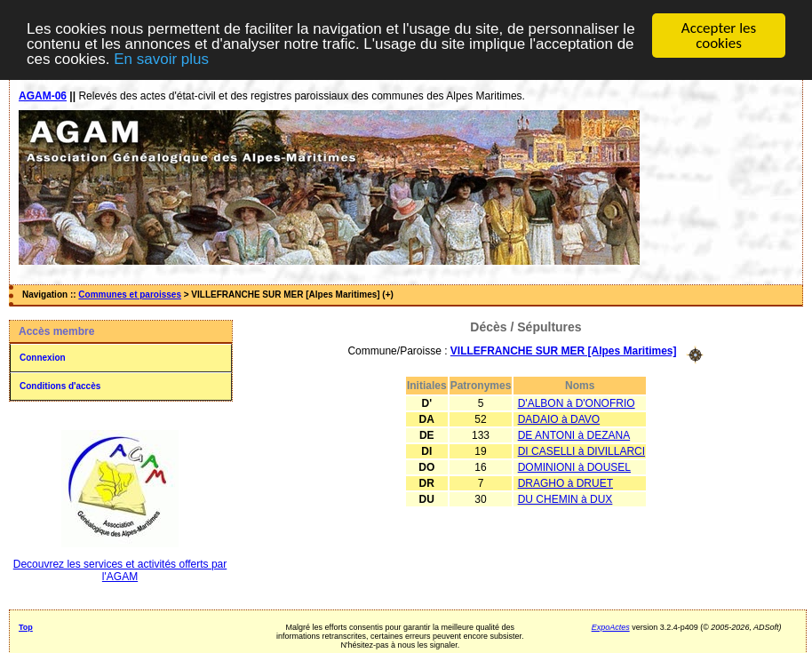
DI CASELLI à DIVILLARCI (581, 450)
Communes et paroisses (130, 295)
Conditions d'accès (60, 386)
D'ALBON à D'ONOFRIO (577, 402)
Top (26, 627)
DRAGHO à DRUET (565, 482)
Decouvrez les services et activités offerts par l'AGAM (120, 570)
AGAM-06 (43, 96)
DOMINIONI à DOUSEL (574, 466)
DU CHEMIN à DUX (565, 498)
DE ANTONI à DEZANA (574, 434)
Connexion (43, 358)
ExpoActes (611, 627)
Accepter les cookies (719, 36)
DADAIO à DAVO (559, 418)
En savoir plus (161, 58)
